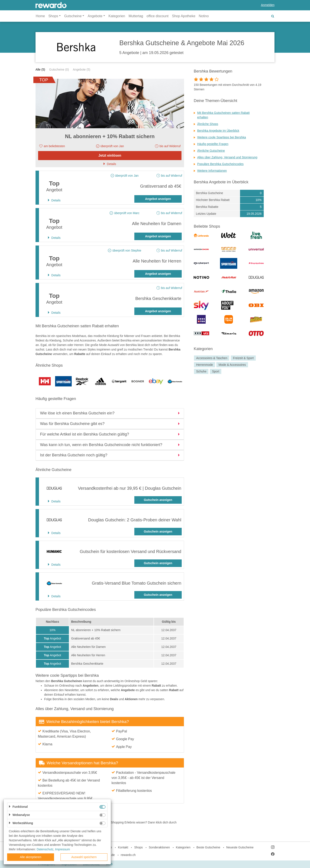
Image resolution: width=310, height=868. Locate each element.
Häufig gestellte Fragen (213, 144)
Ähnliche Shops (208, 124)
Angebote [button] (95, 16)
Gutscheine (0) (59, 70)
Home (40, 16)
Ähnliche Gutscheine (211, 151)
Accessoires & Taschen (212, 358)
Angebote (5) (81, 70)
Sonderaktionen (159, 847)
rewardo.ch (128, 855)
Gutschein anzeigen (158, 500)
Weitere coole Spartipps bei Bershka (222, 137)
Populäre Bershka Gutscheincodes (220, 164)
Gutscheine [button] (73, 16)
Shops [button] (53, 16)
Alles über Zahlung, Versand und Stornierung (227, 157)
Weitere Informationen (212, 171)
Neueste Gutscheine (240, 847)
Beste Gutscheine (208, 847)
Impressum (63, 849)
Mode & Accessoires (232, 365)
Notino (204, 16)
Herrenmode (205, 365)
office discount (158, 16)
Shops (138, 847)
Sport (216, 371)
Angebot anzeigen (158, 199)
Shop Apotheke (184, 16)
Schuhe (201, 371)
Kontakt (123, 847)
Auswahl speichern (84, 857)
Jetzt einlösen (110, 155)
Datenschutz (45, 849)
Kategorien (117, 16)
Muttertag (136, 16)
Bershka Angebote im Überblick (218, 131)
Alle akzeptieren (31, 857)
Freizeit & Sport (243, 358)
